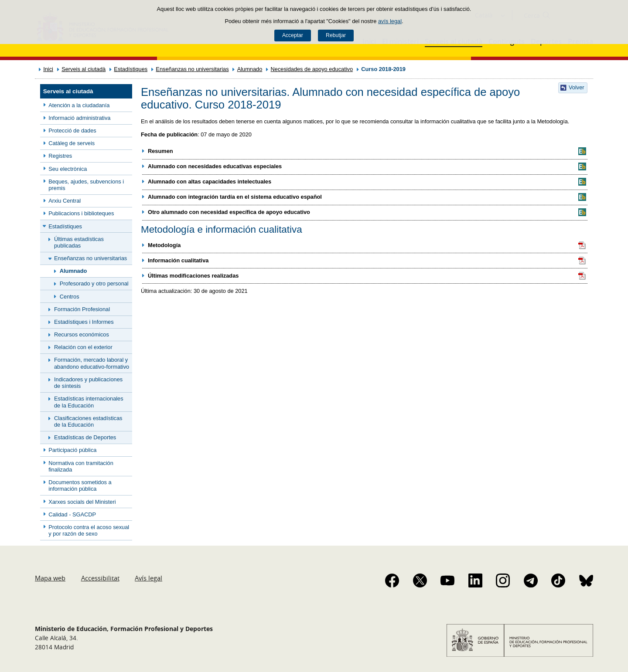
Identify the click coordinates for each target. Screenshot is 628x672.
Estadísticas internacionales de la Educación (89, 402)
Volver (577, 87)
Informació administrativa (79, 118)
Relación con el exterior (83, 347)
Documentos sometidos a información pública (80, 485)
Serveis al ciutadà (84, 69)
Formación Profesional (82, 309)
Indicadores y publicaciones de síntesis (88, 383)
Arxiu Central (65, 201)
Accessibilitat (100, 578)
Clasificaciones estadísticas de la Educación (88, 421)
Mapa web (50, 578)
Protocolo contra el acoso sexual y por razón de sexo (89, 530)
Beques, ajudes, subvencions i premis (86, 185)
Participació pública (72, 450)
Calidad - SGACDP (72, 514)
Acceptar (293, 35)
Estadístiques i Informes (84, 322)
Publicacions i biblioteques (81, 213)
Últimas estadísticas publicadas (79, 242)
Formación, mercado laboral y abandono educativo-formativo (92, 363)
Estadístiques (131, 69)
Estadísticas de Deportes (85, 437)
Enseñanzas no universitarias (192, 69)
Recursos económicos (82, 334)
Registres (60, 156)
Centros (70, 297)
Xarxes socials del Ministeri (82, 502)
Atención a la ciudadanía (79, 105)
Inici (48, 69)
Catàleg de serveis (72, 143)
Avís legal (148, 578)
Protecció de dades (72, 131)
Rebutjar (336, 35)
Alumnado (250, 69)
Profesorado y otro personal (94, 283)
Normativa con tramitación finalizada (81, 466)
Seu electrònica (68, 169)
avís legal (390, 21)
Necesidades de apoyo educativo (312, 69)
